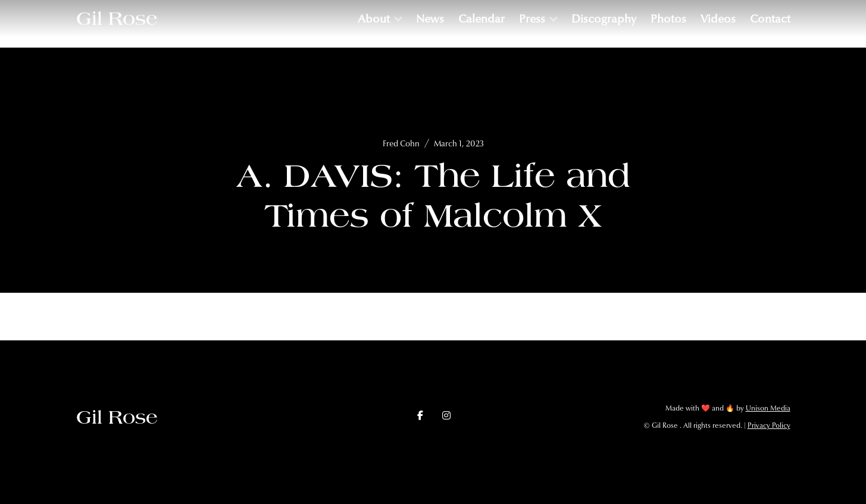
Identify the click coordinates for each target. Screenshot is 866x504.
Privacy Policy (769, 425)
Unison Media (768, 408)
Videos (718, 19)
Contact (770, 19)
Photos (668, 19)
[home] (117, 18)
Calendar (482, 19)
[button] (380, 19)
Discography (604, 19)
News (430, 19)
